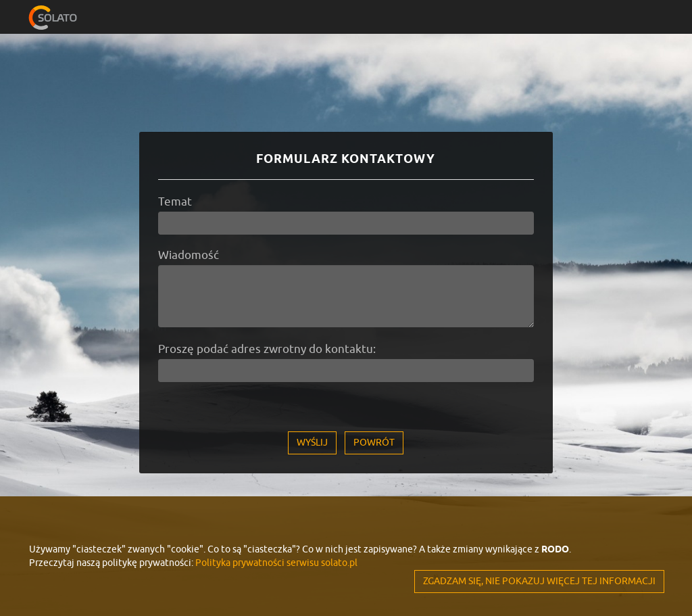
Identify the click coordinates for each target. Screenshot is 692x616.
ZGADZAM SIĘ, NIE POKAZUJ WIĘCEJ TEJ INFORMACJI (539, 581)
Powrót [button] (374, 443)
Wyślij (312, 443)
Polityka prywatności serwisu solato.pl (276, 563)
